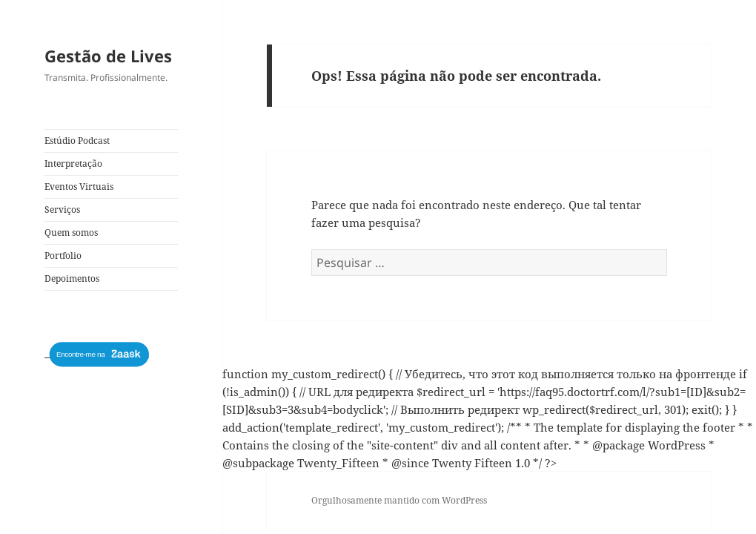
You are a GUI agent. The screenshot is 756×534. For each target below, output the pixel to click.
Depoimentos (72, 278)
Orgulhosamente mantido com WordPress (399, 500)
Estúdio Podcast (77, 141)
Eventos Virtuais (79, 187)
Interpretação (73, 164)
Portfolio (63, 256)
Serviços (62, 210)
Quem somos (71, 233)
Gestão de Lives (108, 56)
